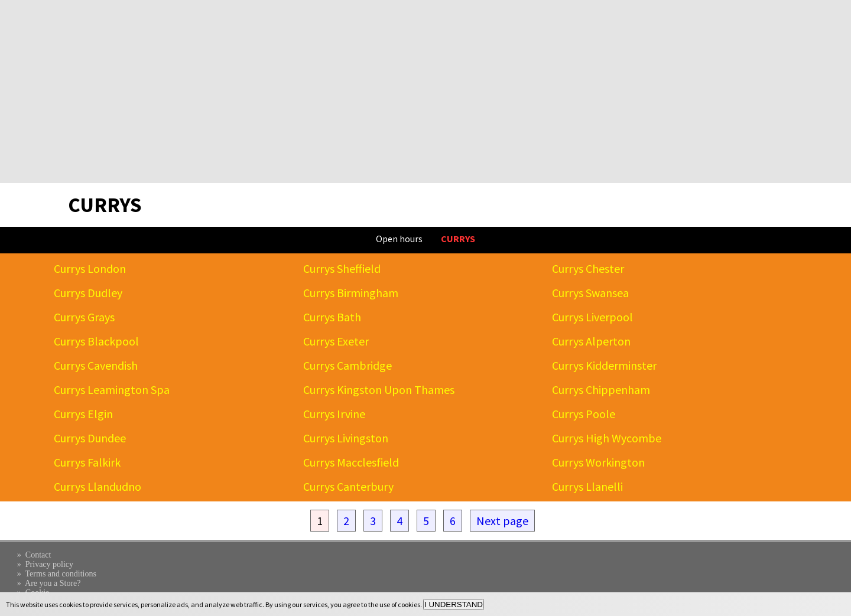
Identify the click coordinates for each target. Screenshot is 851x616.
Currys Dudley (88, 293)
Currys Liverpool (592, 317)
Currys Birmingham (351, 293)
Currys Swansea (590, 293)
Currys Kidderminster (604, 365)
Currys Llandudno (98, 486)
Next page (502, 521)
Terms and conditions (61, 574)
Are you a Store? (53, 583)
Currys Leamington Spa (112, 390)
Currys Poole (584, 414)
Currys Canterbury (348, 486)
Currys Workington (598, 462)
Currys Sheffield (342, 268)
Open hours (399, 239)
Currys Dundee (90, 438)
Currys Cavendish (96, 365)
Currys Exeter (336, 341)
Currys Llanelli (587, 486)
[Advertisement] (425, 92)
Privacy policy (49, 564)
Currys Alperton (591, 341)
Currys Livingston (346, 438)
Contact (38, 555)
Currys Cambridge (347, 365)
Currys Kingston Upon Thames (379, 390)
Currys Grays (84, 317)
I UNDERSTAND (454, 604)
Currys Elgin (83, 414)
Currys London (90, 268)
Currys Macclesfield (351, 462)
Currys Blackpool (96, 341)
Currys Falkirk (87, 462)
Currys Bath (332, 317)
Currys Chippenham (601, 390)
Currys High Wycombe (607, 438)
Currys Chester (588, 268)
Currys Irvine (334, 414)
